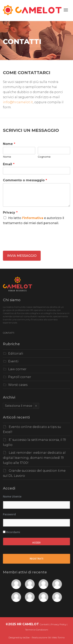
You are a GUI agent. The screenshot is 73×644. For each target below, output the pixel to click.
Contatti (44, 624)
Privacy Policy (58, 624)
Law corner (17, 369)
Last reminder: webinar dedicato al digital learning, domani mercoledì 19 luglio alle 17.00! (34, 458)
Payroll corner (20, 377)
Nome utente (12, 496)
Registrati (37, 559)
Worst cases (18, 385)
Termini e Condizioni (37, 630)
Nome (9, 144)
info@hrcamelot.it (18, 102)
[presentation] (33, 244)
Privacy (10, 212)
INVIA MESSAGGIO (22, 256)
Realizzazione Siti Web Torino (48, 637)
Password (9, 514)
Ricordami (11, 532)
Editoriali (16, 353)
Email (9, 164)
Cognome (44, 157)
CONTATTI (9, 333)
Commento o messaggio (25, 180)
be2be (26, 637)
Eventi (13, 361)
